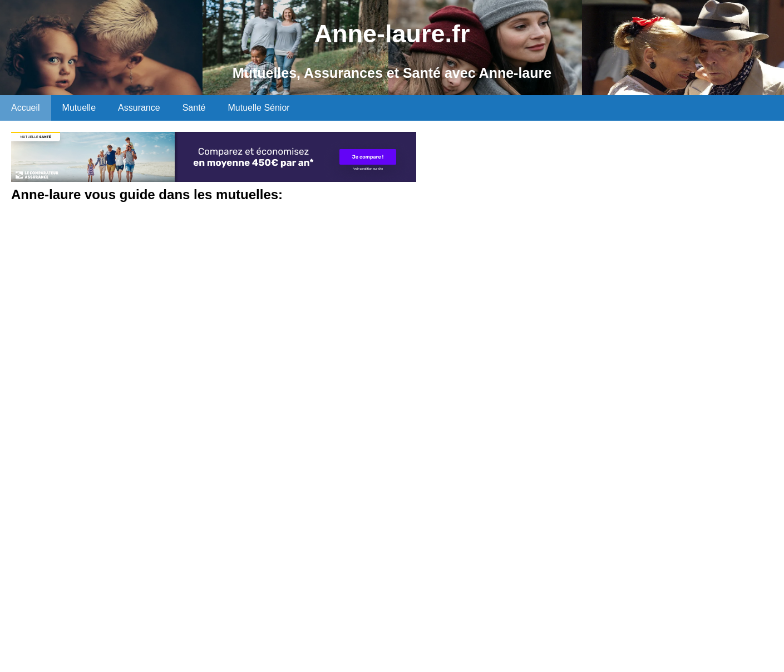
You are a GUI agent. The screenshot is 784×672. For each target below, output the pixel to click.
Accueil (26, 108)
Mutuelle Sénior (258, 108)
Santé (194, 108)
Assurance (139, 108)
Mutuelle (79, 108)
